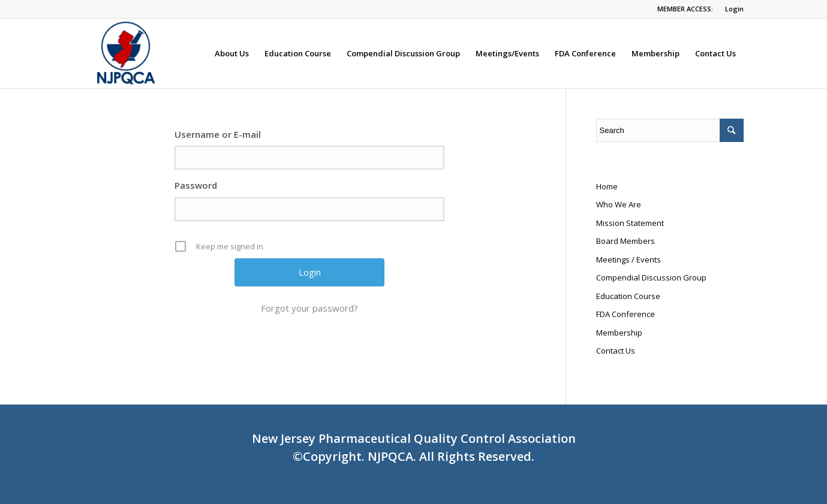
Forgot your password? (309, 308)
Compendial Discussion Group (651, 277)
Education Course (628, 296)
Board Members (625, 241)
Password (196, 185)
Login (734, 9)
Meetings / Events (628, 259)
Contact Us (616, 351)
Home (607, 186)
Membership (619, 333)
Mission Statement (630, 223)
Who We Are (619, 204)
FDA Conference (625, 314)
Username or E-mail (218, 134)
